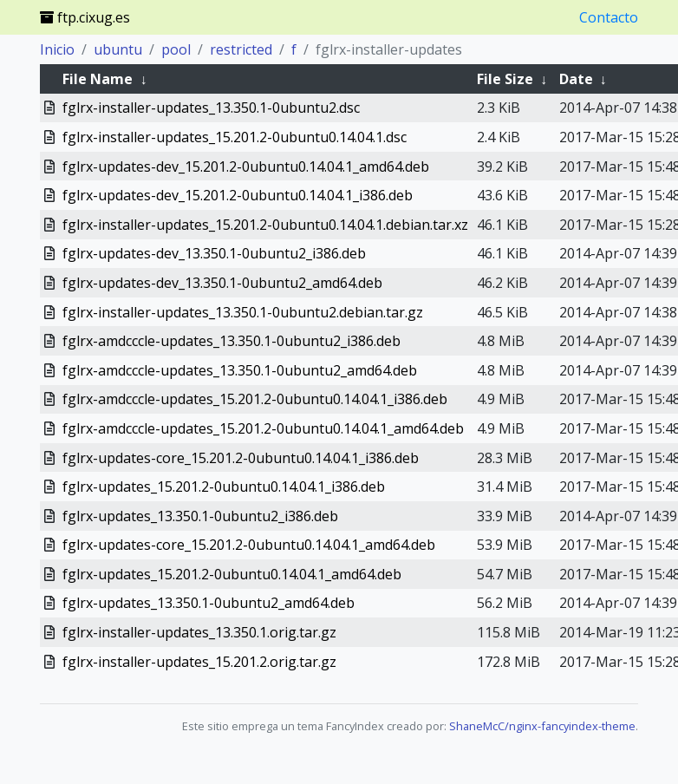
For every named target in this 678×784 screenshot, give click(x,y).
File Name (98, 79)
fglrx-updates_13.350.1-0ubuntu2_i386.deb (200, 516)
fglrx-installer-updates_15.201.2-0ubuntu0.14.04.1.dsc (235, 137)
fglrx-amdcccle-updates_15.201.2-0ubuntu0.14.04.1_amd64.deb (263, 428)
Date (576, 79)
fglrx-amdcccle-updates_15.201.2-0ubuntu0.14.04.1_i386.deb (255, 399)
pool (176, 49)
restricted (241, 49)
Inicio (57, 49)
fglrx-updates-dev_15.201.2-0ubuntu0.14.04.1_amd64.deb (246, 167)
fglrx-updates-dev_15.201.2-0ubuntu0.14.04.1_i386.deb (238, 195)
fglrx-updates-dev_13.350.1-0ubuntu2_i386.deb (214, 253)
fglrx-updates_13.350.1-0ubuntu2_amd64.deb (209, 603)
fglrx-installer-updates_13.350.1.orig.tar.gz (199, 632)
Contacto (609, 17)
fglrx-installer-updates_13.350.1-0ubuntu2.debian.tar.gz (243, 312)
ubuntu (118, 49)
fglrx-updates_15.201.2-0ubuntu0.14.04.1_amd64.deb (232, 574)
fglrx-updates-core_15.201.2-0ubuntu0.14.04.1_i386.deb (241, 458)
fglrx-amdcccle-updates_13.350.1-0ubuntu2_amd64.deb (240, 370)
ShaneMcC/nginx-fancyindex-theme (542, 726)
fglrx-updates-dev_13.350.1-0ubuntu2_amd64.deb (222, 283)
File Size (505, 79)
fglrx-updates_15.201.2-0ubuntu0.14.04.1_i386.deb (224, 487)
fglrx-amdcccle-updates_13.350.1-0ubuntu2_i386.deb (231, 341)
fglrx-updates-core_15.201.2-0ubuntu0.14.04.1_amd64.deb (249, 545)
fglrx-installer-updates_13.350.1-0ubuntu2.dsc (211, 108)
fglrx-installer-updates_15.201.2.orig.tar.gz (199, 662)
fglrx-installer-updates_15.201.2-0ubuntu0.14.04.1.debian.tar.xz (265, 225)
